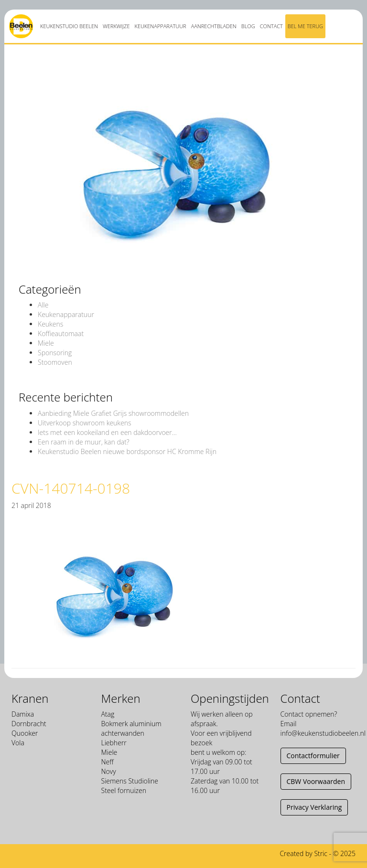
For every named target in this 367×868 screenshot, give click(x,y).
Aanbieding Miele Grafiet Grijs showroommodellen (113, 413)
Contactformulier (313, 756)
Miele (46, 343)
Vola (18, 743)
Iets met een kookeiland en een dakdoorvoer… (107, 432)
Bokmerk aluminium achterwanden (131, 728)
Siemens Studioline (130, 781)
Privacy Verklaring (314, 807)
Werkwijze (116, 26)
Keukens (50, 324)
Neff (108, 762)
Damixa (23, 714)
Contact (271, 26)
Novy (109, 771)
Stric (321, 853)
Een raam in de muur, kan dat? (84, 442)
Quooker (25, 733)
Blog (248, 26)
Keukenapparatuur (160, 26)
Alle (43, 305)
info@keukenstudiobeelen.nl (323, 733)
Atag (108, 714)
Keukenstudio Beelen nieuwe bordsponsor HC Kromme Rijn (127, 451)
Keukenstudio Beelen (69, 26)
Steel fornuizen (124, 790)
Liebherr (114, 743)
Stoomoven (55, 362)
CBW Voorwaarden (316, 781)
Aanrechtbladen (214, 26)
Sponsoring (55, 353)
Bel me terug (305, 26)
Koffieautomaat (61, 333)
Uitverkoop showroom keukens (85, 423)
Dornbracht (29, 724)
